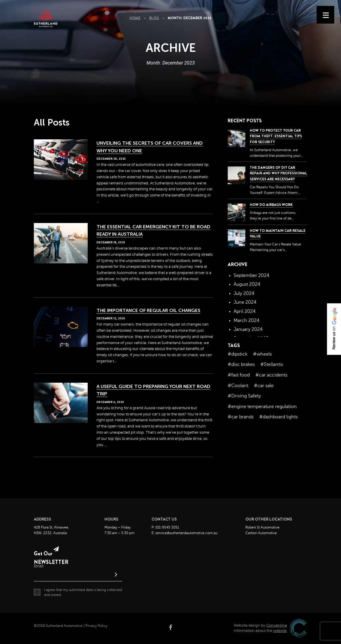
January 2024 (248, 329)
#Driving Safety (244, 396)
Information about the (260, 631)
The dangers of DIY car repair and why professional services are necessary (278, 173)
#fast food (239, 375)
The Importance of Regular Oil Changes (148, 310)
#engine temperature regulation (262, 407)
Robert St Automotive (262, 527)
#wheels (262, 354)
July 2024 (244, 293)
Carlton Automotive (261, 533)
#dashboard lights (278, 417)
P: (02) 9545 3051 (165, 527)
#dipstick (238, 354)
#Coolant (238, 386)
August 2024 (247, 284)
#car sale (264, 386)
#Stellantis (272, 364)
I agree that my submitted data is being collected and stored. (78, 592)
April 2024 (245, 311)
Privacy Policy (96, 626)
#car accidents (271, 375)
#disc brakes (241, 364)
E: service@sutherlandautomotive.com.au (184, 533)
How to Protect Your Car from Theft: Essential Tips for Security (276, 136)
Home (135, 18)
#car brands (241, 417)
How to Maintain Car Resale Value (278, 233)
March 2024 (247, 321)
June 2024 (245, 302)
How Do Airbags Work (271, 205)
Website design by (260, 625)
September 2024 (252, 275)
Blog (154, 18)
